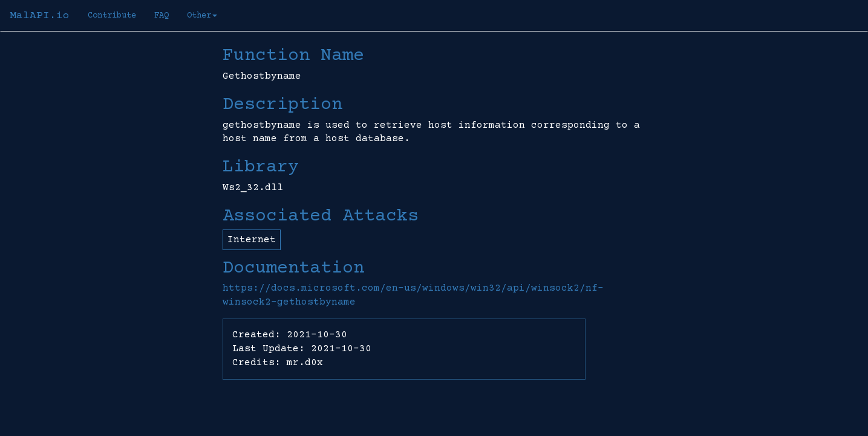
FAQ (162, 16)
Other (202, 16)
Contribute (112, 16)
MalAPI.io (40, 16)
